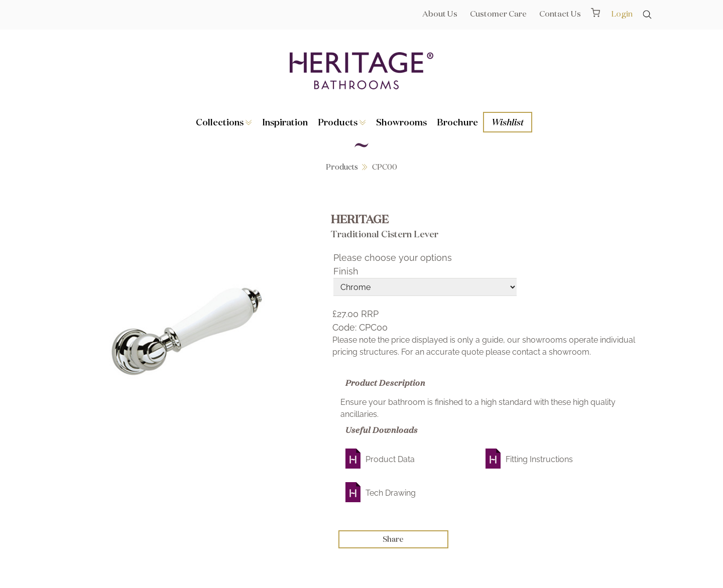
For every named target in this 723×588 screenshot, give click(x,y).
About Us (440, 14)
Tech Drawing (391, 493)
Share (393, 539)
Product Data (390, 459)
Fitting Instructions (539, 459)
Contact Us (560, 14)
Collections (224, 122)
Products (342, 122)
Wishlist (508, 122)
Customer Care (498, 14)
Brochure (457, 122)
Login (622, 14)
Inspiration (285, 122)
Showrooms (401, 122)
